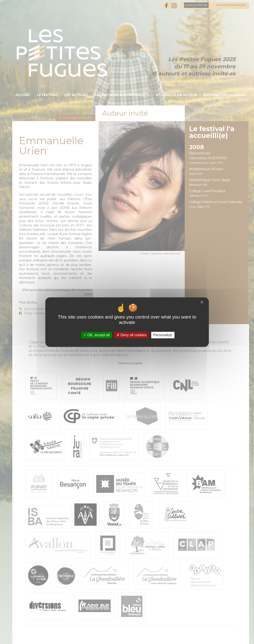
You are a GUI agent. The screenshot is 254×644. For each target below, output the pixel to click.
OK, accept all (97, 335)
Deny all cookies (132, 335)
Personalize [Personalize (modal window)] (163, 335)
